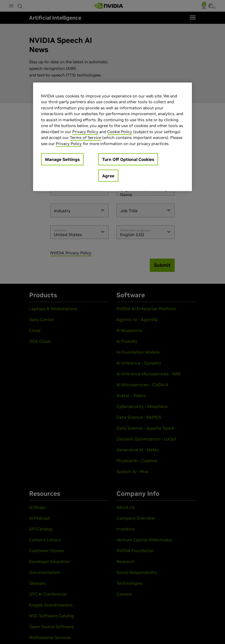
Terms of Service (85, 138)
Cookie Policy (120, 132)
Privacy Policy (85, 132)
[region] (112, 137)
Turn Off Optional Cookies (128, 159)
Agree (108, 176)
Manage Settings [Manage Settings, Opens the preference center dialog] (62, 159)
